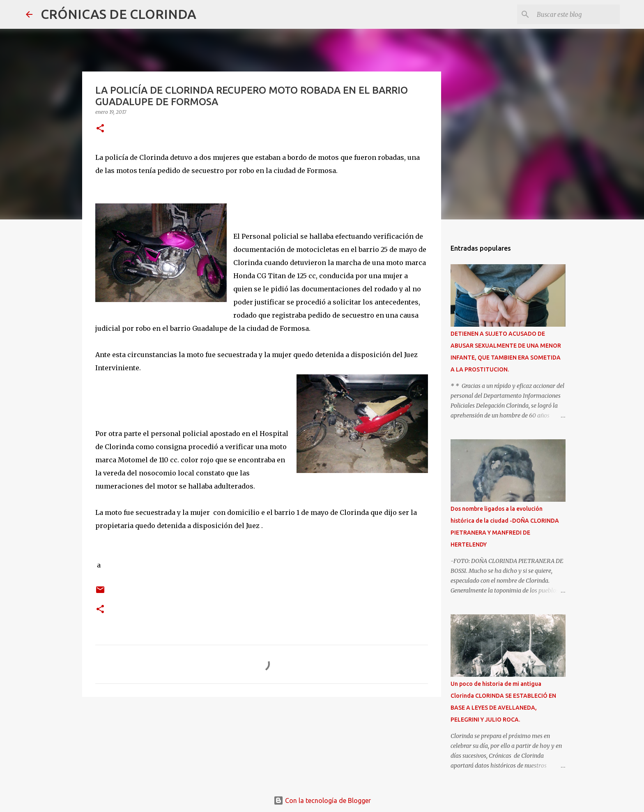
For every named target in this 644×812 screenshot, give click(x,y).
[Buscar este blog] (577, 14)
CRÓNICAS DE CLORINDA (118, 14)
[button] (100, 129)
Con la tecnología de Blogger (322, 800)
